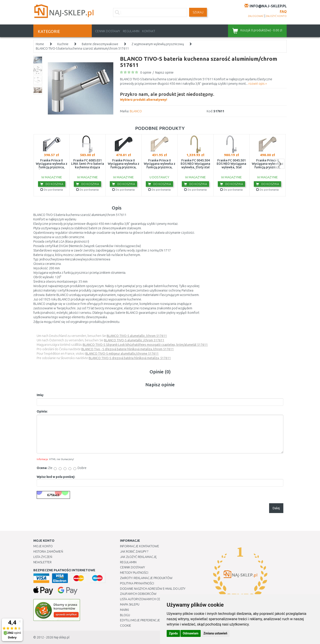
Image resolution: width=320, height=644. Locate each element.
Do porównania (52, 190)
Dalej (276, 508)
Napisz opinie (164, 72)
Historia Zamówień (48, 551)
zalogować (256, 16)
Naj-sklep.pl (62, 637)
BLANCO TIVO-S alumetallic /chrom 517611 (137, 336)
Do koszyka (52, 184)
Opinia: (42, 411)
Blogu (125, 615)
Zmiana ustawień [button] (215, 633)
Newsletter (42, 562)
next (279, 164)
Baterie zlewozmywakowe (100, 44)
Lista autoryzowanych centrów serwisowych (156, 599)
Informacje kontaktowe (140, 546)
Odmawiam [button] (191, 633)
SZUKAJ (198, 12)
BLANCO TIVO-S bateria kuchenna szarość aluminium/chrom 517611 (82, 48)
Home (40, 44)
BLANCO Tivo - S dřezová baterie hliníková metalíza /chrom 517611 (128, 349)
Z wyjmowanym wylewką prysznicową (158, 44)
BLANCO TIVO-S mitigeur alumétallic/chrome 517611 (122, 354)
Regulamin (131, 31)
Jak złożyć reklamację (138, 557)
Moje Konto (43, 546)
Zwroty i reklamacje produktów (146, 578)
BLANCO (136, 111)
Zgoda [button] (173, 633)
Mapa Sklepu (130, 604)
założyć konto (276, 16)
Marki (124, 610)
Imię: (40, 395)
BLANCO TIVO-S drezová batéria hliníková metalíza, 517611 (130, 358)
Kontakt (149, 31)
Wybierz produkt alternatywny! (167, 96)
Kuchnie (63, 44)
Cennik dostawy (108, 31)
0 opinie (146, 72)
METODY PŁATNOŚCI (134, 573)
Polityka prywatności (137, 583)
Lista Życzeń (43, 557)
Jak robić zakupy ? (134, 551)
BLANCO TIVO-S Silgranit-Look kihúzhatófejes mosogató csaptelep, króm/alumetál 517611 (145, 345)
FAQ (283, 11)
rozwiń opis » (258, 84)
